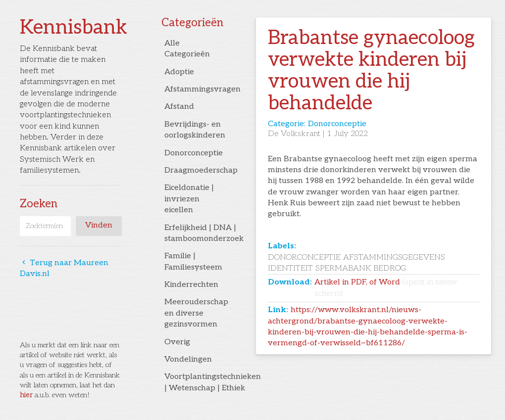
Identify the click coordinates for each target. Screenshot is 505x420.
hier (26, 395)
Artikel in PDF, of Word (386, 288)
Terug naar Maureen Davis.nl (64, 268)
